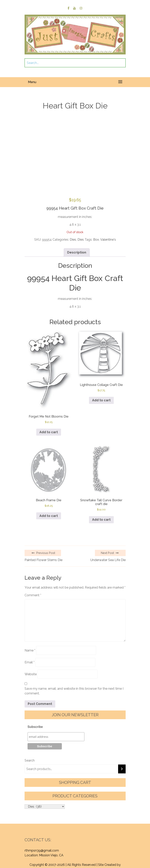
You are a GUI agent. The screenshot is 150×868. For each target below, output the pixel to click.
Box (96, 240)
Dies (73, 240)
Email (30, 662)
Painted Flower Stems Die (43, 560)
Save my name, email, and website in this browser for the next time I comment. (74, 691)
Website (31, 674)
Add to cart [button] (49, 432)
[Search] (122, 769)
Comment (33, 595)
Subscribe (35, 727)
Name (30, 650)
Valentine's (108, 240)
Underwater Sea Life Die (108, 560)
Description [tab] (77, 252)
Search (30, 760)
